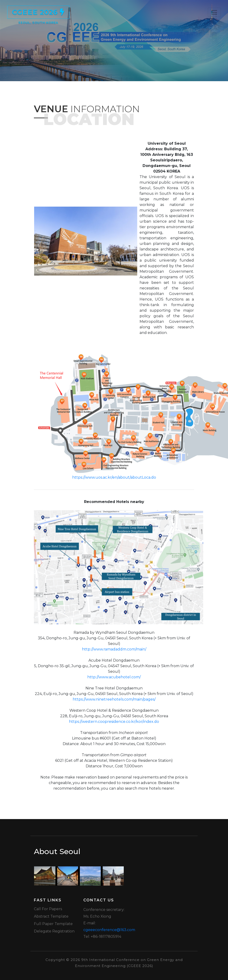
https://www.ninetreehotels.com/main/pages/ (114, 699)
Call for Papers (48, 909)
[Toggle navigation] (214, 12)
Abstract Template (51, 916)
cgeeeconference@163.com (109, 930)
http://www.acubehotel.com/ (114, 677)
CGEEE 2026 (38, 13)
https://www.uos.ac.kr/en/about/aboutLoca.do (114, 477)
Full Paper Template (53, 924)
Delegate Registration (54, 931)
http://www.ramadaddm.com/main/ (114, 649)
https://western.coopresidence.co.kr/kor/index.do (114, 722)
